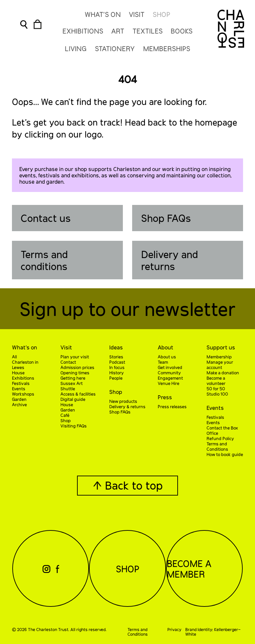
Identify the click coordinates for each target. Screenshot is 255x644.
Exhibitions (23, 378)
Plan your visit (75, 357)
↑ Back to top (128, 485)
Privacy (174, 629)
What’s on (25, 347)
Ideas (116, 347)
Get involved (170, 367)
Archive (19, 405)
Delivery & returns (127, 407)
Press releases (172, 407)
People (116, 378)
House (18, 373)
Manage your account (220, 365)
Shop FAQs (166, 218)
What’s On (103, 14)
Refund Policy (220, 438)
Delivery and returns (170, 260)
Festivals (21, 383)
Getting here (73, 378)
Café (65, 415)
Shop (162, 14)
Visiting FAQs (74, 426)
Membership (219, 357)
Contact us (46, 218)
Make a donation (223, 373)
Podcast (117, 362)
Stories (116, 357)
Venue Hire (169, 383)
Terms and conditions (44, 260)
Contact (68, 362)
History (117, 373)
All (14, 357)
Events (19, 389)
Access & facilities (78, 394)
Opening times (75, 373)
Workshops (23, 394)
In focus (117, 367)
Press (165, 397)
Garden (19, 399)
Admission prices (77, 367)
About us (167, 357)
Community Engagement (170, 375)
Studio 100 (217, 394)
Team (163, 362)
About (166, 347)
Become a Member (189, 569)
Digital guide (73, 399)
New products (123, 401)
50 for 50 (216, 389)
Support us (221, 347)
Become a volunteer (216, 381)
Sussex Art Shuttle (72, 386)
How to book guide (225, 454)
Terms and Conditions (217, 446)
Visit (137, 14)
